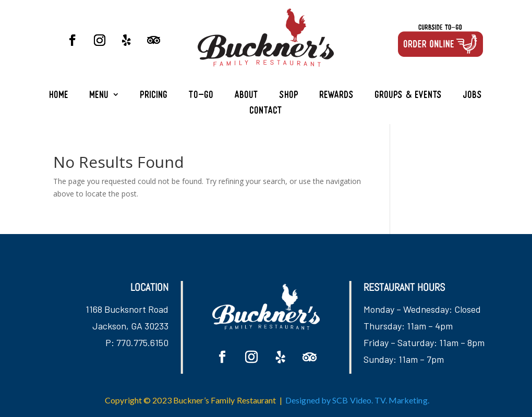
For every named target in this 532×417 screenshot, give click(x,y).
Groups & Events (409, 96)
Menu (99, 96)
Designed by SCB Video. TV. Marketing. (357, 400)
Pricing (154, 96)
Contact (266, 111)
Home (59, 96)
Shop (289, 96)
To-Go (201, 96)
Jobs (473, 96)
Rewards (337, 96)
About (247, 96)
